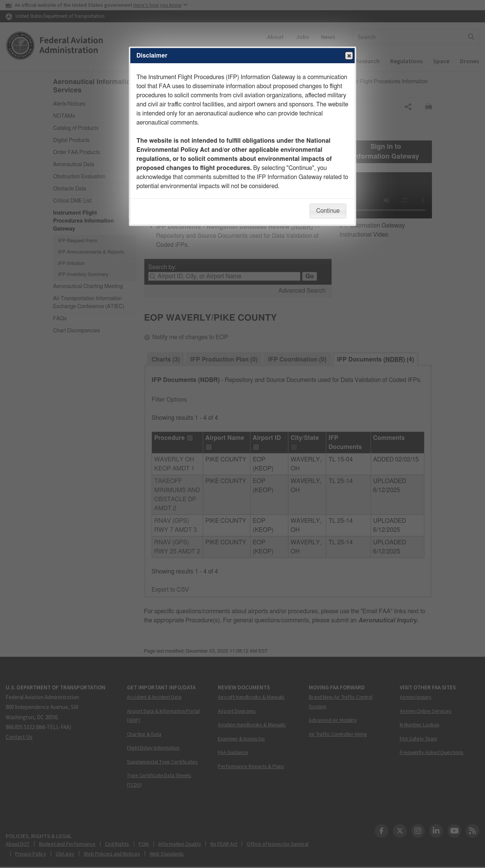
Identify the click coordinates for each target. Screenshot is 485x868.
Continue (328, 211)
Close (349, 56)
